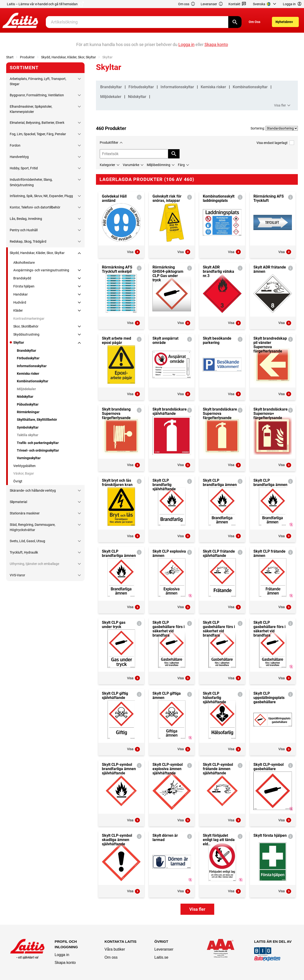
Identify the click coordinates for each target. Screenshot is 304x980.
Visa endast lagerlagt (275, 143)
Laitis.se (161, 957)
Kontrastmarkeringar (29, 319)
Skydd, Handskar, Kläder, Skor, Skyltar (69, 57)
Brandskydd (22, 278)
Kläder (18, 310)
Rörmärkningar (28, 412)
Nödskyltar (25, 397)
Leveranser (212, 4)
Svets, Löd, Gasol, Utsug (27, 541)
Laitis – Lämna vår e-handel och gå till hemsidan (45, 4)
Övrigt (18, 481)
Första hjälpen (24, 286)
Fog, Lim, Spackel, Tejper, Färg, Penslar (38, 134)
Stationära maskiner (25, 513)
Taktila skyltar (28, 435)
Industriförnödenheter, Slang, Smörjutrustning (31, 182)
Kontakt (237, 4)
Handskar (21, 294)
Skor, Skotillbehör (26, 326)
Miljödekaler (26, 389)
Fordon (15, 145)
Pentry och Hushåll (24, 230)
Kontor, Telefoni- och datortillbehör (35, 207)
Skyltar (19, 342)
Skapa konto (65, 963)
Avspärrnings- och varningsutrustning (41, 270)
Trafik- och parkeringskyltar (38, 443)
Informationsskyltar (32, 366)
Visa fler (283, 106)
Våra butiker (115, 949)
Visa (134, 252)
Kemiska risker (28, 374)
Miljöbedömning (159, 165)
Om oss (187, 4)
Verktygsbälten (24, 466)
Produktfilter (109, 143)
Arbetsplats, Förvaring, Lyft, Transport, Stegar (38, 81)
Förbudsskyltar (28, 358)
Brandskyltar (26, 351)
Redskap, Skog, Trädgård (28, 241)
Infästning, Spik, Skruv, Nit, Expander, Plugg (41, 196)
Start (10, 57)
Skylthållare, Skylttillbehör (37, 420)
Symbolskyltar (28, 427)
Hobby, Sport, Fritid (24, 168)
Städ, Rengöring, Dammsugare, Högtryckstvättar (33, 527)
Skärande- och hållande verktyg (33, 490)
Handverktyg (19, 157)
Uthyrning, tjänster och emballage (34, 564)
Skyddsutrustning (26, 334)
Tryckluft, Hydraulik (24, 552)
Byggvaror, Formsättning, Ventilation (37, 95)
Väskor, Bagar (24, 473)
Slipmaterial (18, 502)
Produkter (27, 57)
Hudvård (20, 302)
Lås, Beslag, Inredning (26, 219)
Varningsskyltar (29, 458)
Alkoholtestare (24, 263)
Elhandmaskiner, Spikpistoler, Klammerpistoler (31, 109)
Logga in (62, 955)
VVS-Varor (17, 575)
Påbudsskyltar (28, 404)
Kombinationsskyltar (33, 381)
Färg (181, 165)
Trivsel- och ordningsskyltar (38, 450)
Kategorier (107, 165)
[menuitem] (265, 4)
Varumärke (131, 165)
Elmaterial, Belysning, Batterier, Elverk (37, 123)
